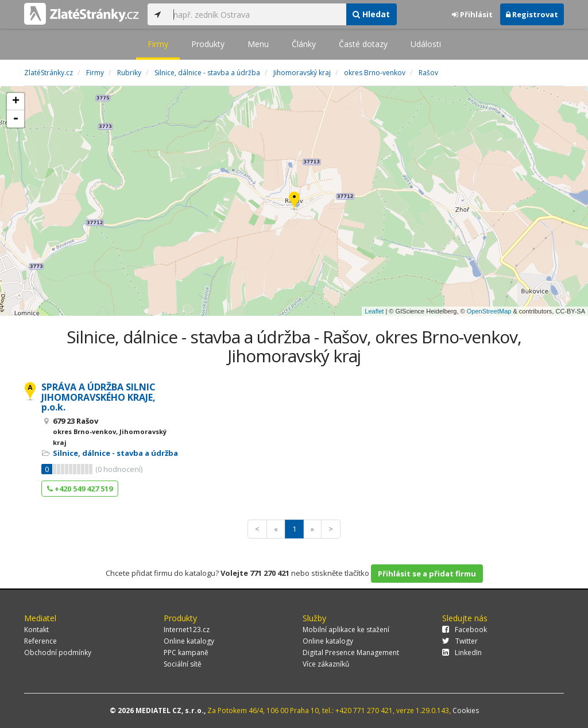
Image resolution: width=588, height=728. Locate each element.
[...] (257, 14)
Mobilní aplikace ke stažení (346, 630)
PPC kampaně (186, 653)
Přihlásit (472, 14)
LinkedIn (462, 653)
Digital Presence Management (351, 653)
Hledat (371, 14)
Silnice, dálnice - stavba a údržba (115, 453)
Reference (40, 641)
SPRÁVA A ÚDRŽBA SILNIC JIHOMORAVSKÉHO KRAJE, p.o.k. (98, 397)
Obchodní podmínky (58, 653)
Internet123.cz (187, 630)
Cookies (466, 710)
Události (426, 44)
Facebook (465, 630)
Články (304, 44)
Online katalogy (189, 641)
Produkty (208, 44)
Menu (258, 44)
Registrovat (532, 14)
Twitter (460, 641)
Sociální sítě (183, 664)
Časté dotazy (363, 44)
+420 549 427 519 (80, 489)
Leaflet (374, 311)
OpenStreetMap (489, 311)
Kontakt (36, 630)
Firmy (158, 44)
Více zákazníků (326, 664)
